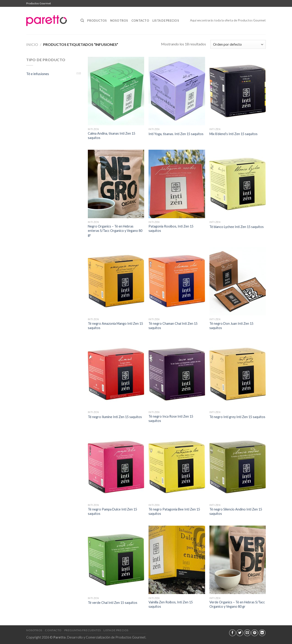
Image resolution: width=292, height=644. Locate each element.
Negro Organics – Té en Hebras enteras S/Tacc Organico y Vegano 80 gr (115, 230)
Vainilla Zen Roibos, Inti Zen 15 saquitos (171, 604)
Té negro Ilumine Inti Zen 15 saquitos (115, 417)
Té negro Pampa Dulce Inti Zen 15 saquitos (112, 511)
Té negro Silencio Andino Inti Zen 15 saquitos (236, 511)
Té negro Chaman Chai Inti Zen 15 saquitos (173, 326)
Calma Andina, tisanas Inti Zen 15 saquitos (112, 136)
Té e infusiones (38, 74)
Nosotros (119, 21)
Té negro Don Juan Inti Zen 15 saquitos (231, 326)
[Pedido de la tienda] (238, 44)
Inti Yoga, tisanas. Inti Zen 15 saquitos (176, 134)
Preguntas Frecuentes (83, 630)
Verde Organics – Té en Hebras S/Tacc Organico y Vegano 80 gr (237, 604)
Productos (97, 21)
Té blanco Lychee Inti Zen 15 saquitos (237, 227)
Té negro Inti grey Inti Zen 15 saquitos (237, 417)
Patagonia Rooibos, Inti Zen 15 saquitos (171, 228)
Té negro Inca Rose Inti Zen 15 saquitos (171, 419)
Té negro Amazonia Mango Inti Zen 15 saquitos (115, 326)
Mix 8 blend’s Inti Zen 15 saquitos (233, 134)
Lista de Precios (166, 21)
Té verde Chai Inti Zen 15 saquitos (113, 603)
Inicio (32, 44)
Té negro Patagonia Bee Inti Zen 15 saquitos (174, 511)
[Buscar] (82, 21)
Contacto (140, 21)
